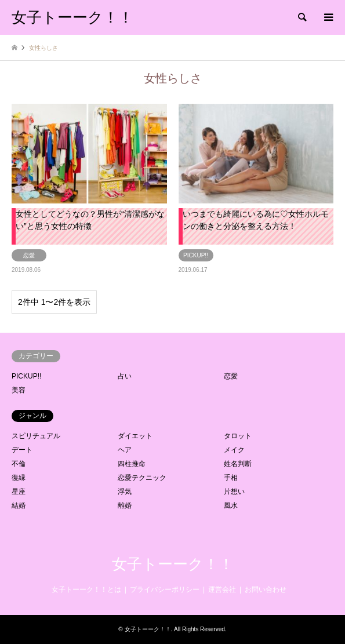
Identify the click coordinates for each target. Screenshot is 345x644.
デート (22, 450)
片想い (234, 492)
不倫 (19, 464)
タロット (238, 436)
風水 (231, 505)
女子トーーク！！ (173, 564)
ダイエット (135, 436)
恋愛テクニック (142, 478)
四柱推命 (132, 464)
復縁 (19, 478)
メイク (234, 450)
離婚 (125, 505)
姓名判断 (238, 464)
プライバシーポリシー (165, 590)
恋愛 (231, 376)
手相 (231, 478)
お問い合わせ (266, 590)
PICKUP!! (26, 376)
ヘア (125, 450)
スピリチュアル (36, 436)
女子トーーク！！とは (86, 590)
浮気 (125, 492)
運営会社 (222, 590)
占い (125, 376)
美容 (19, 390)
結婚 (19, 505)
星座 (19, 492)
